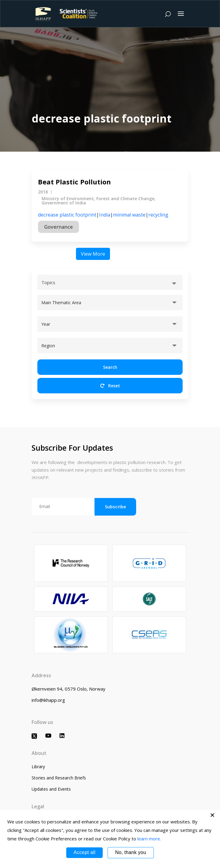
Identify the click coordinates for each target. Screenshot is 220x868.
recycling (158, 215)
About (39, 753)
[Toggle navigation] (181, 14)
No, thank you (131, 852)
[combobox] (110, 282)
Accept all (84, 852)
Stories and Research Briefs (59, 778)
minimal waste (129, 215)
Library (38, 767)
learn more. (149, 839)
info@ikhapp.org (48, 700)
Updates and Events (51, 789)
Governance (58, 227)
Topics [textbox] (48, 282)
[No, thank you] (212, 815)
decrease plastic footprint (67, 215)
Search (110, 367)
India (105, 215)
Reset (110, 386)
